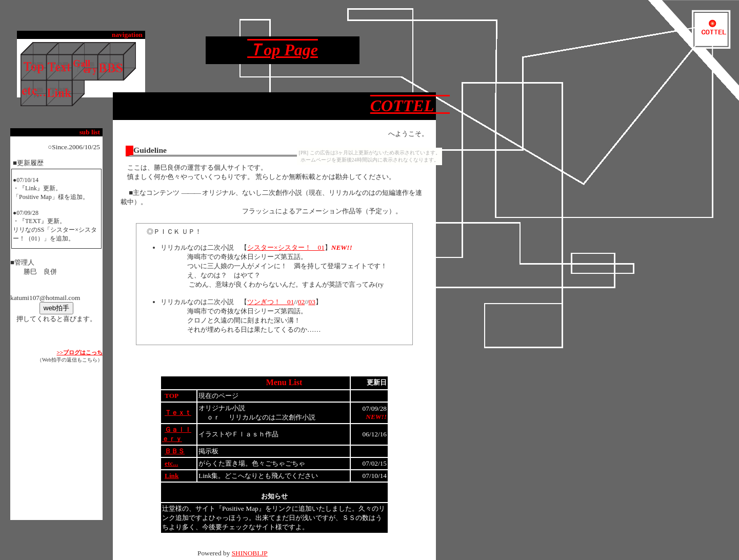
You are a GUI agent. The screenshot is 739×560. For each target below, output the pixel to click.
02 (301, 302)
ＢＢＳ (175, 451)
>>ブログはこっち (79, 352)
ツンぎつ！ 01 (271, 302)
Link (172, 476)
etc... (171, 463)
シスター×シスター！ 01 (286, 247)
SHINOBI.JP (250, 553)
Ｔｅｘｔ (178, 413)
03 (312, 302)
